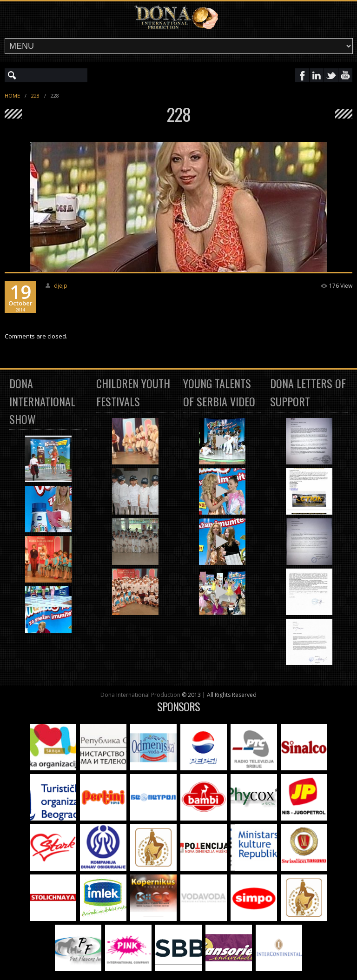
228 (35, 96)
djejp (61, 286)
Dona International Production (140, 695)
